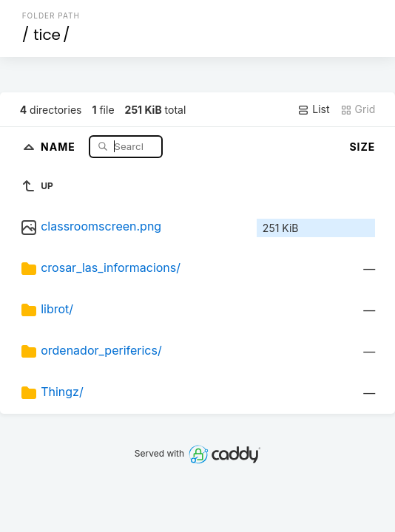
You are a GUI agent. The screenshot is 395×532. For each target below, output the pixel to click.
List (313, 109)
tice (47, 35)
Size (362, 147)
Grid (358, 109)
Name (60, 146)
